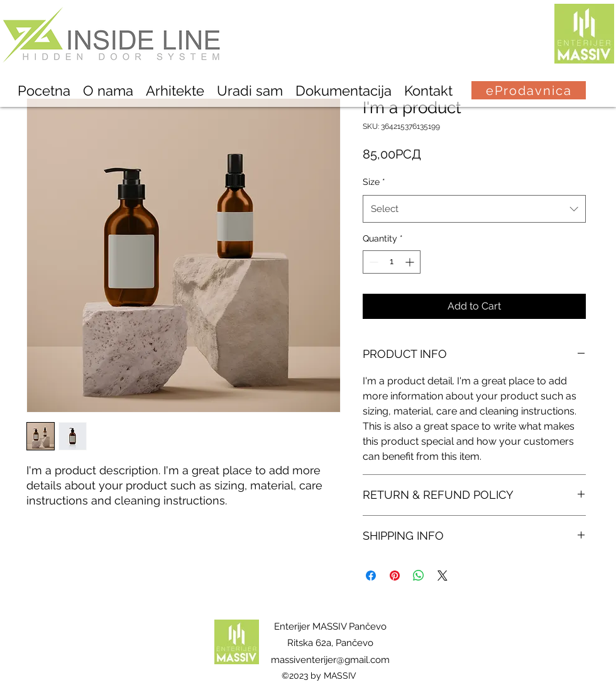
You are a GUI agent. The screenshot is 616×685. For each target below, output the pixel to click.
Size (374, 182)
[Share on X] (443, 576)
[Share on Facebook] (371, 576)
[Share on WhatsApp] (419, 576)
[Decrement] (372, 262)
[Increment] (411, 262)
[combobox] (474, 209)
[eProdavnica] (529, 90)
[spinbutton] (392, 262)
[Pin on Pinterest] (395, 576)
